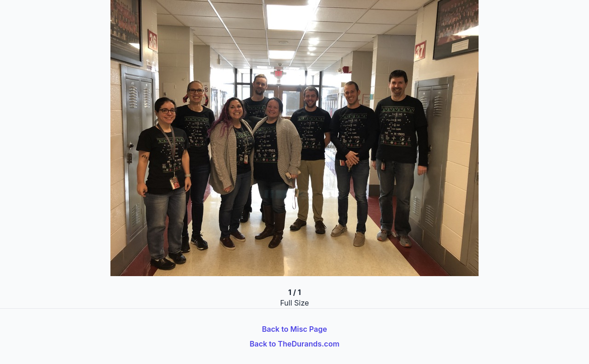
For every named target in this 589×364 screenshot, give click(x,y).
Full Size (295, 303)
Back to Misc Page (294, 329)
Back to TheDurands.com (294, 344)
